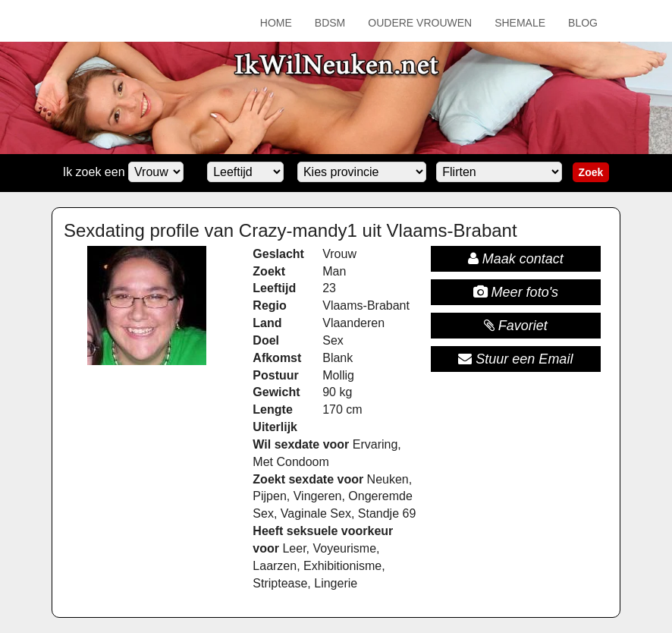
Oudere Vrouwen (420, 23)
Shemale (520, 23)
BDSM (330, 23)
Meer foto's (516, 292)
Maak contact (516, 259)
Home (276, 23)
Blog (583, 23)
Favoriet (516, 326)
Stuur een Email (515, 359)
